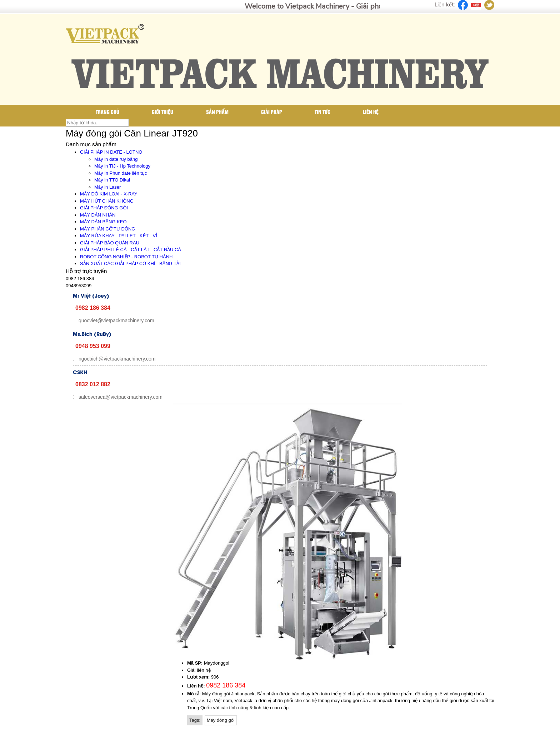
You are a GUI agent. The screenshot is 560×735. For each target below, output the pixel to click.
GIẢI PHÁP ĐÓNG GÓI (104, 208)
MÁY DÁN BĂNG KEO (103, 222)
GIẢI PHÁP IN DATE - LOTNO (111, 152)
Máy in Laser (107, 187)
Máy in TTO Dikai (112, 180)
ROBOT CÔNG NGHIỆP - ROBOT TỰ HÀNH (126, 257)
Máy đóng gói (221, 720)
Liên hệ (371, 112)
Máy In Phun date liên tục (121, 173)
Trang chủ (107, 112)
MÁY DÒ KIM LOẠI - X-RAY (109, 194)
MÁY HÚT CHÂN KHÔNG (107, 201)
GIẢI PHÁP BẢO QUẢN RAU (110, 243)
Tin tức (322, 112)
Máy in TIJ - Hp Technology (122, 166)
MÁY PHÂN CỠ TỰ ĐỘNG (107, 229)
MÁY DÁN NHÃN (98, 215)
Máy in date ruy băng (116, 159)
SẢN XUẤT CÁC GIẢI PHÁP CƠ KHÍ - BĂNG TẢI (130, 264)
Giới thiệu (162, 112)
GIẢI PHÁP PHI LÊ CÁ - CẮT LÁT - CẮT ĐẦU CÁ (131, 250)
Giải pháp (272, 112)
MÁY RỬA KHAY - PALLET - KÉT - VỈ (119, 236)
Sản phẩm (217, 112)
